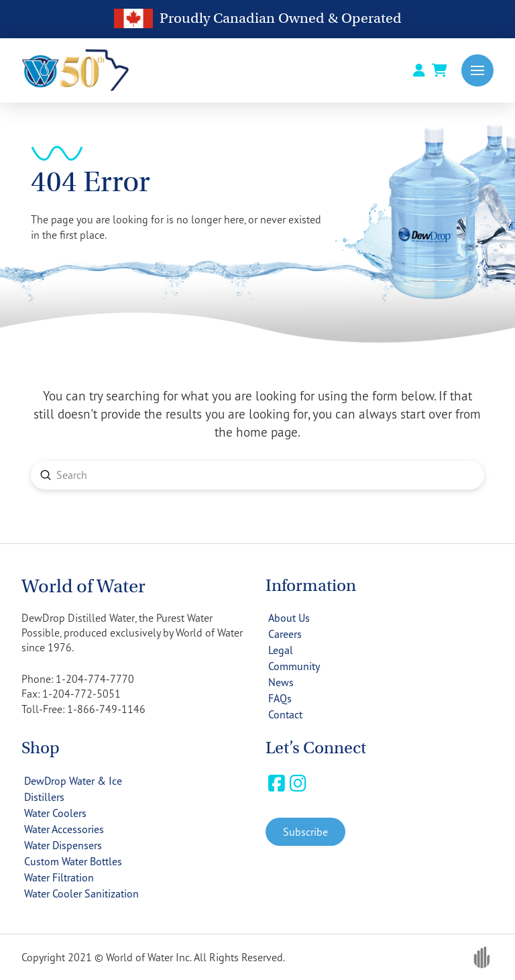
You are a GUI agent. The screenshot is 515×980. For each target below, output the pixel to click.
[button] (477, 70)
